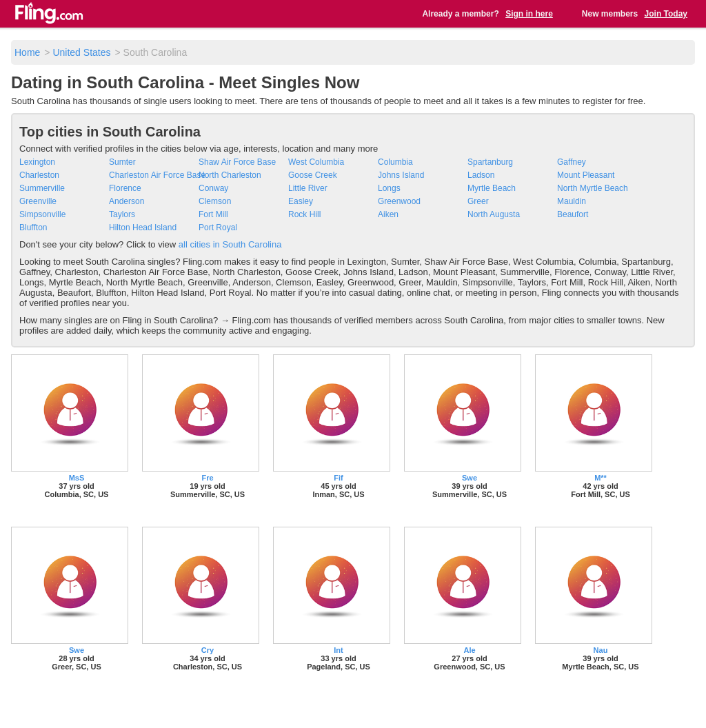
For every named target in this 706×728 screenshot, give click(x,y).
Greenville (38, 201)
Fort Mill (213, 214)
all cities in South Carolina (230, 244)
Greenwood (399, 201)
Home (27, 52)
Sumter (122, 162)
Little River (308, 188)
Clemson (215, 201)
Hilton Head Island (143, 228)
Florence (125, 188)
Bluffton (33, 228)
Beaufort (573, 214)
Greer (478, 201)
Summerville (42, 188)
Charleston (39, 175)
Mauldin (572, 201)
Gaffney (572, 162)
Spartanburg (490, 162)
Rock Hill (304, 214)
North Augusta (494, 214)
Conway (213, 188)
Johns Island (401, 175)
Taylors (122, 214)
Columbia (395, 162)
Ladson (481, 175)
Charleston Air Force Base (157, 175)
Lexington (37, 162)
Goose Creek (313, 175)
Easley (301, 201)
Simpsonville (42, 214)
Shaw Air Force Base (237, 162)
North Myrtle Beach (593, 188)
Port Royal (218, 228)
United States (81, 52)
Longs (389, 188)
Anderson (127, 201)
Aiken (388, 214)
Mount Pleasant (586, 175)
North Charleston (230, 175)
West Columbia (316, 162)
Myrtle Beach (492, 188)
